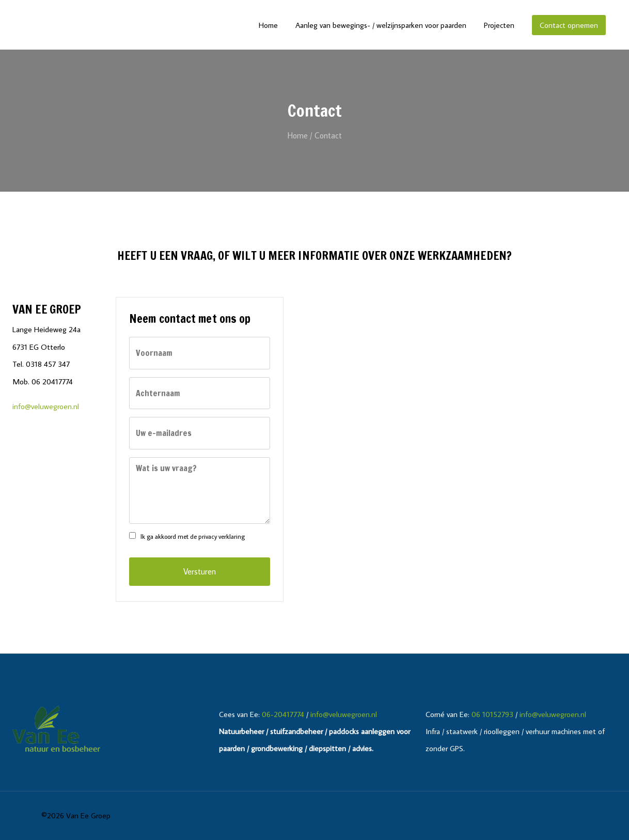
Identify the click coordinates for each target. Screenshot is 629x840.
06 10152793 (492, 714)
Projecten (499, 25)
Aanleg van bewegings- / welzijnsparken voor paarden (381, 25)
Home (268, 25)
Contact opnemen (569, 25)
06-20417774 (283, 714)
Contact (328, 135)
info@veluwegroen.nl (46, 406)
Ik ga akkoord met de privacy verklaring (193, 536)
